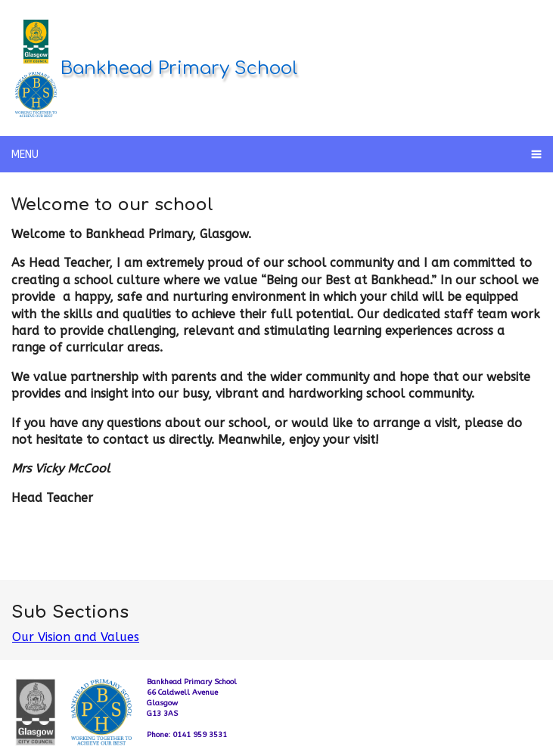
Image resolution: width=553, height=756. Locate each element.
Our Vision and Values (76, 637)
